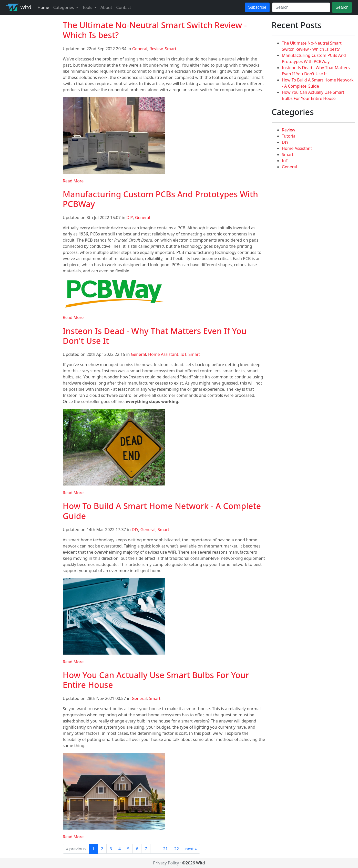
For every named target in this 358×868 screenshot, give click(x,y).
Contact (124, 7)
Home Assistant (163, 354)
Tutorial (289, 136)
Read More (73, 181)
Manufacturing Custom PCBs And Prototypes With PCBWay (160, 199)
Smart (171, 49)
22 (177, 849)
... (155, 849)
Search (342, 7)
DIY (130, 218)
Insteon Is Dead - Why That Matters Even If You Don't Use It (155, 336)
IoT (183, 354)
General (140, 49)
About (106, 7)
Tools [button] (88, 7)
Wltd (19, 7)
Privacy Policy (166, 863)
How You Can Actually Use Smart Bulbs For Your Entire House (156, 680)
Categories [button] (64, 7)
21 (165, 849)
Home (43, 7)
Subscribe (257, 7)
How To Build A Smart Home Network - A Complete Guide (162, 511)
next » (191, 849)
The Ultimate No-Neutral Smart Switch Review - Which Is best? (155, 30)
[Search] (301, 7)
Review (156, 49)
